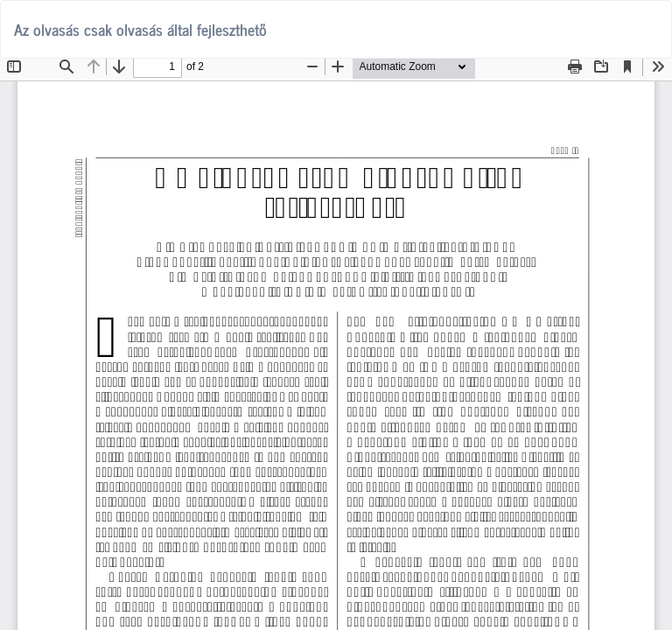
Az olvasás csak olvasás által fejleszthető (140, 29)
